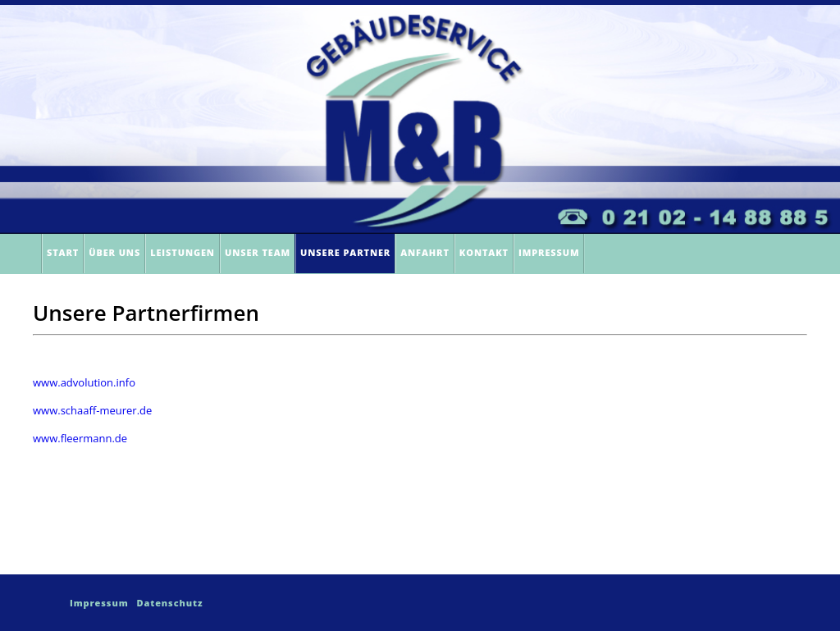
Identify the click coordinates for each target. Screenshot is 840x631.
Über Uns (114, 252)
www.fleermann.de (80, 438)
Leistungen (183, 252)
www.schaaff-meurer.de (92, 410)
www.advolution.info (84, 382)
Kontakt (484, 252)
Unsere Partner (345, 252)
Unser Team (258, 252)
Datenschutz (170, 603)
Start (63, 252)
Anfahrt (425, 252)
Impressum (549, 252)
